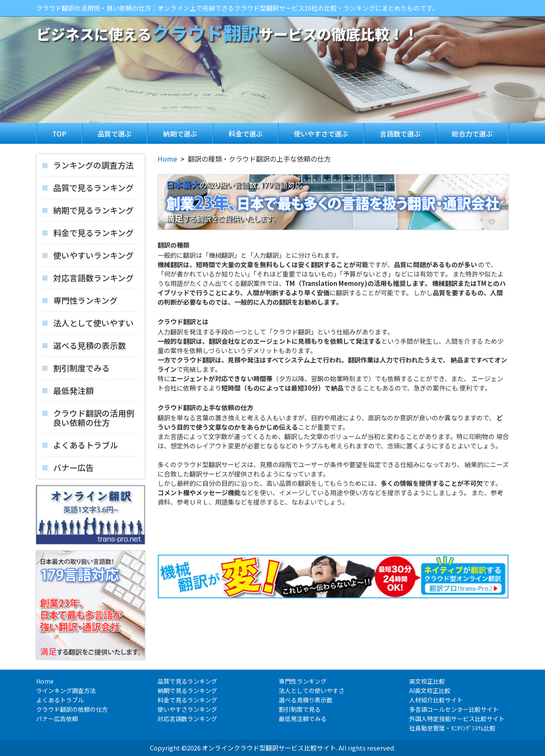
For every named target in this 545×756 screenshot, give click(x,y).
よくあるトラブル (80, 444)
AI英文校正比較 (430, 690)
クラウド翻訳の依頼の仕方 (72, 709)
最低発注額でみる (303, 719)
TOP (59, 134)
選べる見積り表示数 (306, 700)
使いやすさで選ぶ (321, 134)
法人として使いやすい (88, 322)
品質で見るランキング (88, 187)
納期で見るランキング (88, 209)
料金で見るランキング (88, 232)
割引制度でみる (76, 367)
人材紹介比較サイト (436, 700)
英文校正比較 (427, 681)
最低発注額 (68, 390)
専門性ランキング (80, 300)
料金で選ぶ (246, 134)
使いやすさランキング (187, 709)
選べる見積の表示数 (84, 345)
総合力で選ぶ (472, 134)
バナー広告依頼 (57, 719)
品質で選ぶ (115, 134)
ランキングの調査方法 (88, 165)
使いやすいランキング (88, 254)
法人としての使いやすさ (312, 690)
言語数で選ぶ (400, 134)
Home (167, 159)
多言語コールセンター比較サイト (454, 709)
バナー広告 (68, 464)
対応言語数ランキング (88, 277)
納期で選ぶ (180, 134)
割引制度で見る (300, 709)
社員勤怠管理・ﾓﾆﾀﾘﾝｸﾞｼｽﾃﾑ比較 (452, 728)
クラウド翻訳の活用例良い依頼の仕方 (88, 415)
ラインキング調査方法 (66, 690)
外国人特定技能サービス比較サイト (457, 719)
